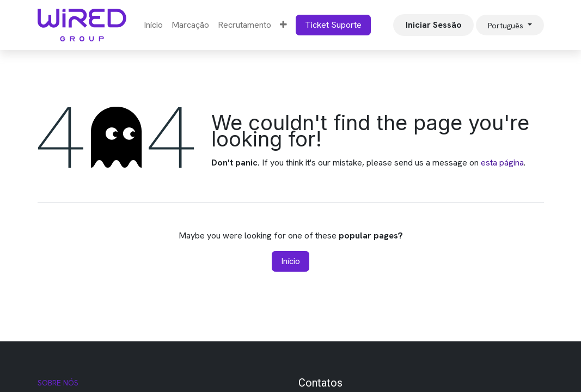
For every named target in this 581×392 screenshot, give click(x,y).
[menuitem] (153, 25)
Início (290, 261)
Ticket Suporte (333, 25)
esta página (502, 163)
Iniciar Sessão (434, 25)
